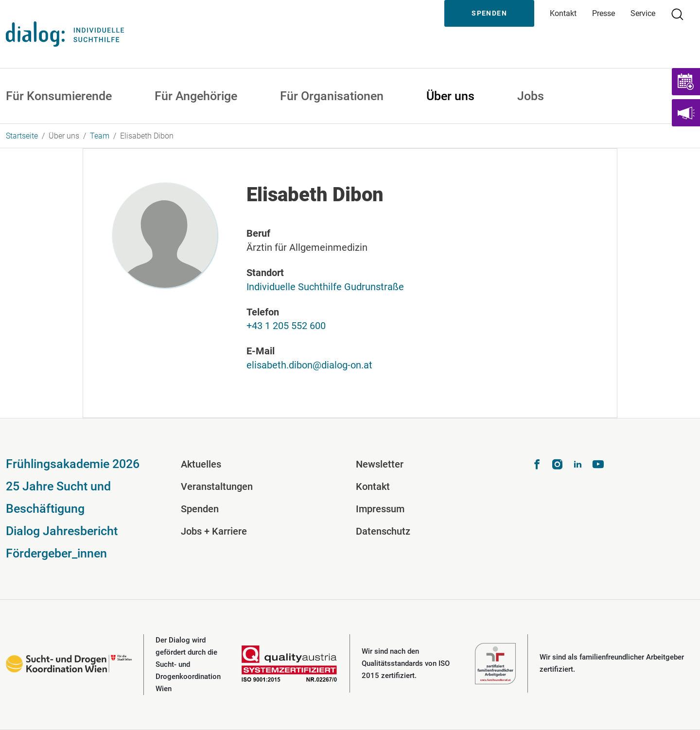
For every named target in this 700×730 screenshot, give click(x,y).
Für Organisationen (332, 96)
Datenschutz (383, 531)
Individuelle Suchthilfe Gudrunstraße (325, 287)
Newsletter (380, 464)
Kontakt (563, 13)
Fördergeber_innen (56, 553)
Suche (682, 13)
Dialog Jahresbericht (62, 531)
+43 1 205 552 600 (286, 326)
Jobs (531, 96)
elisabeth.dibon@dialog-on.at (309, 365)
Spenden (489, 13)
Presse (604, 13)
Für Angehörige (196, 96)
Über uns (450, 96)
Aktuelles (201, 464)
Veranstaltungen (217, 487)
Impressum (380, 509)
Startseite (22, 136)
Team (100, 136)
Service (643, 13)
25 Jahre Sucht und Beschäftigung (58, 497)
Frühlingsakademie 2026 (73, 464)
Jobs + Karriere (214, 531)
